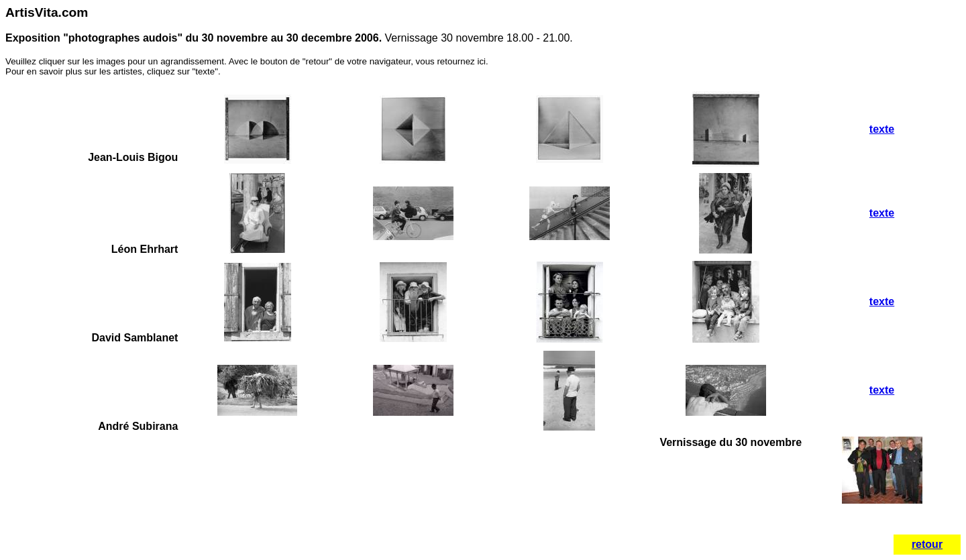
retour (927, 544)
